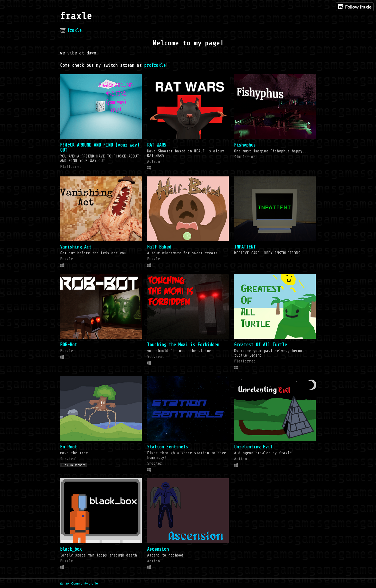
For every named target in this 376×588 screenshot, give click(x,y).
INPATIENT (245, 247)
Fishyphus (245, 145)
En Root (68, 447)
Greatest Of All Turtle (260, 345)
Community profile (84, 583)
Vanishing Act (76, 247)
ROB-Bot (68, 345)
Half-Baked (159, 247)
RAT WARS (157, 145)
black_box (71, 549)
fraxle (74, 30)
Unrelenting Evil (253, 447)
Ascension (158, 549)
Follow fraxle (355, 7)
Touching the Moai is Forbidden (183, 345)
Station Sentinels (167, 447)
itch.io (64, 583)
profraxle (155, 65)
